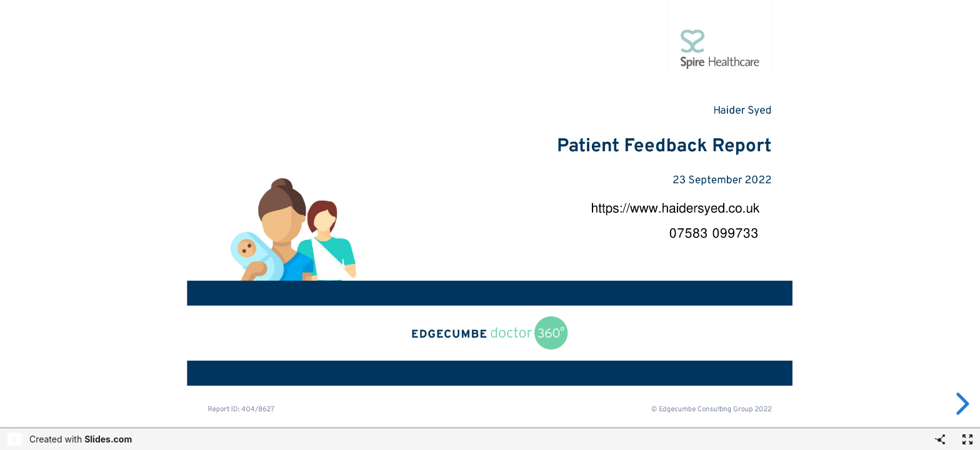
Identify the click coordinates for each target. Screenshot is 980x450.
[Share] (940, 439)
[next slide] (961, 404)
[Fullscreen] (967, 439)
